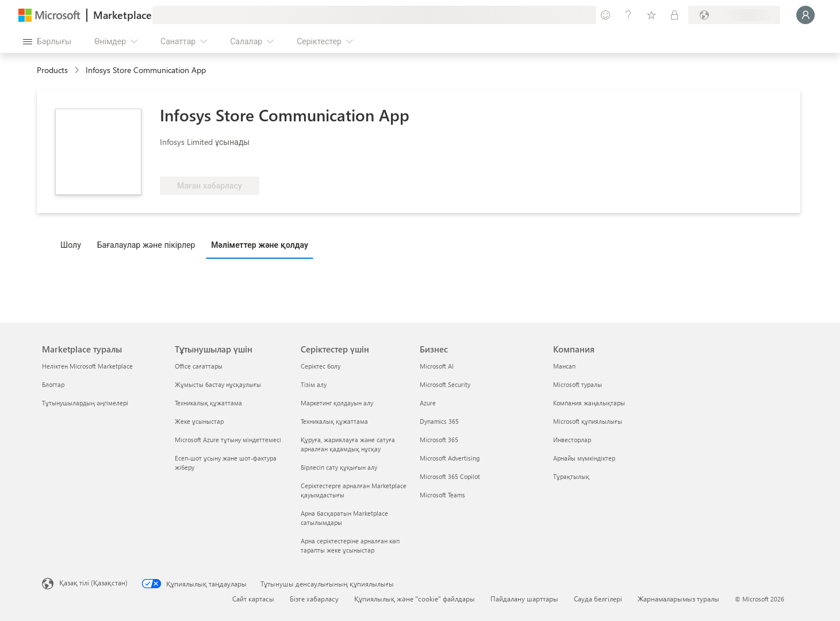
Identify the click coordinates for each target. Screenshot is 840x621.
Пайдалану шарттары (524, 599)
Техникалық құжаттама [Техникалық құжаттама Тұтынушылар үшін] (208, 403)
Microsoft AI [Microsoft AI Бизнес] (437, 366)
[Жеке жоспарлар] (674, 15)
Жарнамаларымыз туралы (678, 599)
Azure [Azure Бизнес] (428, 403)
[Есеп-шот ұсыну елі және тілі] (734, 15)
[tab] (74, 244)
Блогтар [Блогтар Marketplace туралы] (53, 384)
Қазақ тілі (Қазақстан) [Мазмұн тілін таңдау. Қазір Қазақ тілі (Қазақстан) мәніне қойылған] (93, 582)
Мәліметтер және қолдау (260, 245)
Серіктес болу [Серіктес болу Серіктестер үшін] (321, 366)
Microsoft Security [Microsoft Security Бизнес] (445, 384)
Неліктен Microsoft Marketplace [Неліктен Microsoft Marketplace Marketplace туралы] (87, 366)
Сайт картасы (253, 599)
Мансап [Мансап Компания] (564, 366)
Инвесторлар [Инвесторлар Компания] (572, 440)
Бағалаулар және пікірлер (146, 245)
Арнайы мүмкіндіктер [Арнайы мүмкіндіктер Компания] (584, 458)
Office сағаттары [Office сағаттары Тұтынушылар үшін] (199, 366)
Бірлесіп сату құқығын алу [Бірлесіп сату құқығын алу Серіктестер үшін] (339, 467)
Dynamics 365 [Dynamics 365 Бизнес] (439, 421)
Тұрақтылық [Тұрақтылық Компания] (571, 476)
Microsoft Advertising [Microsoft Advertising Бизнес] (450, 458)
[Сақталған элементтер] (651, 15)
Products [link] (52, 70)
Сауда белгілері (598, 599)
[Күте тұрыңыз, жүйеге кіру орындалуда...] (806, 15)
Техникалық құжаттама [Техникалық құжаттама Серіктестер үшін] (334, 421)
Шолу (71, 245)
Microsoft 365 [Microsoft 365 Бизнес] (439, 440)
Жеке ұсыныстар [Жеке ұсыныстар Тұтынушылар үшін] (199, 421)
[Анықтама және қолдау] (628, 15)
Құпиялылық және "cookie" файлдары (415, 599)
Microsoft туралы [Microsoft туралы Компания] (578, 384)
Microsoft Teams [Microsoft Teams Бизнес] (442, 495)
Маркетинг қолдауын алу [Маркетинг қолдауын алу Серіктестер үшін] (337, 403)
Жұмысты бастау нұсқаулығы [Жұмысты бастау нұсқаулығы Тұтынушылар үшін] (218, 384)
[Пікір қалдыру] (605, 15)
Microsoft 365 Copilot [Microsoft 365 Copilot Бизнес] (450, 476)
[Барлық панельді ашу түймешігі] (47, 41)
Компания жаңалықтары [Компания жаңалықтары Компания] (589, 403)
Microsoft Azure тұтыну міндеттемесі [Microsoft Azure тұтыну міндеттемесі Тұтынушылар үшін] (228, 440)
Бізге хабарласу (314, 599)
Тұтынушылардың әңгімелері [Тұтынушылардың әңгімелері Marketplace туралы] (85, 403)
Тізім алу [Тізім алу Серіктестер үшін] (314, 384)
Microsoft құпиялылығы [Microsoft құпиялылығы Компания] (588, 421)
